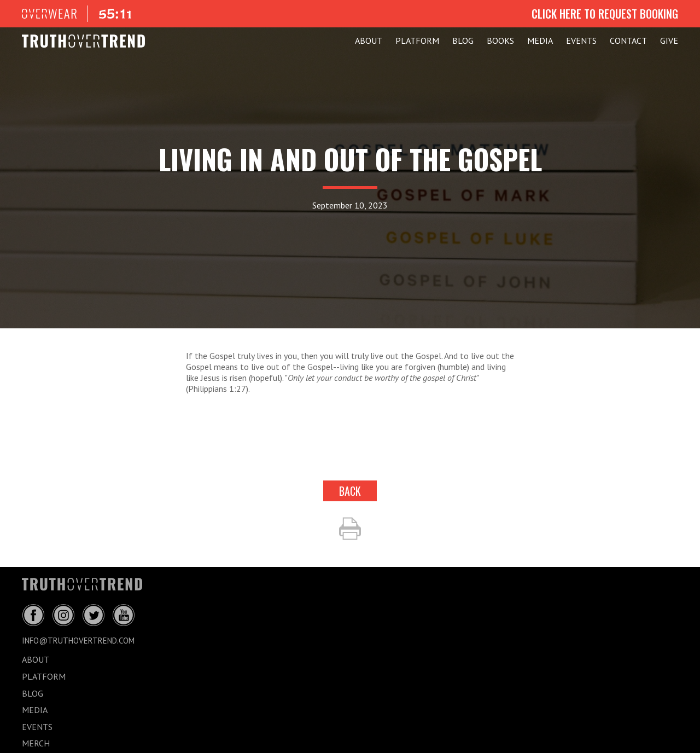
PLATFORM (417, 40)
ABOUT (369, 40)
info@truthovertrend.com (78, 641)
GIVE (669, 40)
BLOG (463, 40)
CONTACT (628, 40)
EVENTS (581, 40)
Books (500, 40)
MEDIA (540, 40)
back (350, 491)
